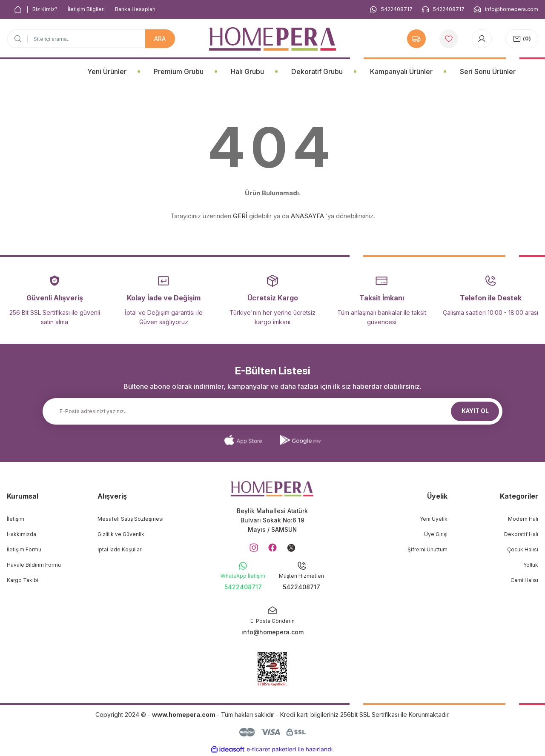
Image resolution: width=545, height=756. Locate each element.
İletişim (16, 519)
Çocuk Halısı (523, 549)
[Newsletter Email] (272, 411)
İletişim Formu (24, 549)
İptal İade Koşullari (120, 549)
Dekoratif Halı (521, 534)
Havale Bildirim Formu (34, 565)
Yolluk (531, 565)
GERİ (240, 216)
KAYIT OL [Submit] (475, 411)
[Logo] (272, 39)
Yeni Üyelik (434, 519)
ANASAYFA (307, 216)
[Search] (91, 39)
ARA (160, 39)
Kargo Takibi (23, 580)
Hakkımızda (22, 534)
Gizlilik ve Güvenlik (121, 534)
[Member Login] (482, 39)
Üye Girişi (436, 534)
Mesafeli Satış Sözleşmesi (131, 519)
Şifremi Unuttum (427, 549)
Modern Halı (523, 519)
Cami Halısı (524, 580)
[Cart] (522, 39)
